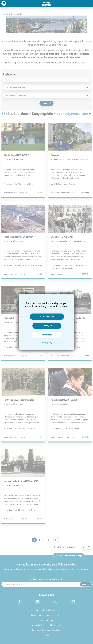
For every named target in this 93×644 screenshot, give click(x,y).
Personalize (47, 335)
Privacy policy (46, 343)
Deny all (47, 326)
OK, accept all (47, 317)
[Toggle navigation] (4, 3)
